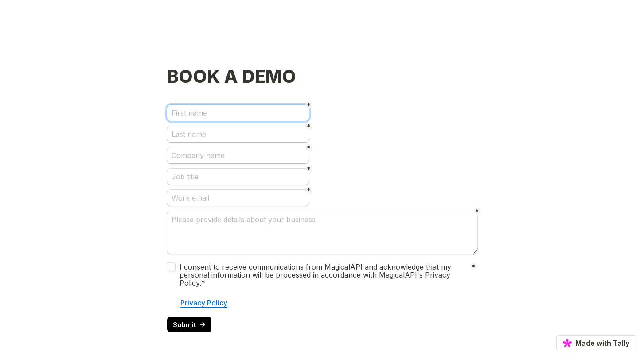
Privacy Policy (204, 303)
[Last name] (238, 134)
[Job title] (238, 177)
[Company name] (238, 155)
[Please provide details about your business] (322, 232)
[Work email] (238, 198)
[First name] (238, 113)
